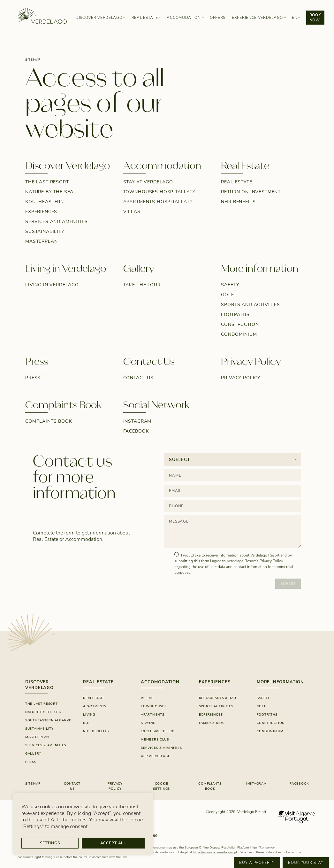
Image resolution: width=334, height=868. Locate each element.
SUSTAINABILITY (45, 231)
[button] (296, 18)
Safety (230, 285)
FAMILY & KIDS (212, 723)
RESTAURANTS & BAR (218, 698)
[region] (83, 824)
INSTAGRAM (256, 784)
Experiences (41, 212)
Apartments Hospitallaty (158, 202)
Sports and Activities (250, 305)
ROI (86, 723)
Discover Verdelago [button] (99, 18)
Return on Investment (251, 192)
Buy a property (257, 863)
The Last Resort (47, 182)
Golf (227, 295)
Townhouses (154, 706)
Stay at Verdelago (148, 182)
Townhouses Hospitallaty (159, 192)
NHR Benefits (238, 202)
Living (89, 715)
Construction (240, 324)
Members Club (155, 740)
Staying (148, 723)
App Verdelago (156, 756)
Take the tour (142, 285)
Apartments (95, 706)
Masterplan (41, 241)
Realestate (94, 698)
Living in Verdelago (52, 285)
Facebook (136, 431)
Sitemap (33, 784)
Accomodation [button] (184, 18)
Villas (132, 212)
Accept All (113, 843)
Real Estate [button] (145, 18)
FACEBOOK (299, 784)
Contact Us (138, 378)
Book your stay (306, 863)
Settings (50, 843)
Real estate (236, 182)
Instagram (137, 421)
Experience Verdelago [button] (257, 18)
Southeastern (45, 202)
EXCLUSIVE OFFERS (158, 731)
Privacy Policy (241, 378)
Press (33, 378)
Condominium (239, 334)
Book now (315, 18)
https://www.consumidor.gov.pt (215, 852)
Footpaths (235, 315)
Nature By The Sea (43, 712)
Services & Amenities (46, 745)
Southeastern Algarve (48, 720)
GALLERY (33, 754)
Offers (218, 18)
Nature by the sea (49, 192)
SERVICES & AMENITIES (161, 748)
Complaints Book (49, 421)
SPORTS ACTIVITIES (216, 706)
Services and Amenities (56, 222)
